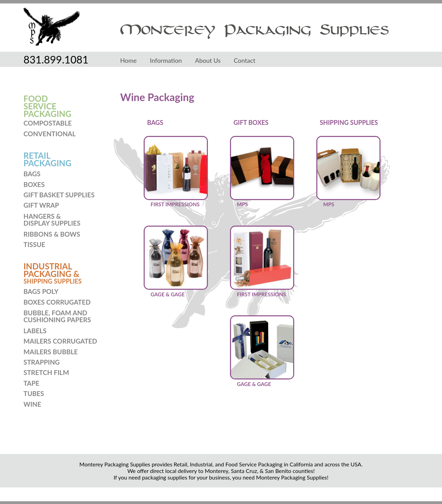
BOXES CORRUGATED (57, 302)
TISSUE (34, 244)
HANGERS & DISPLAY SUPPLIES (52, 220)
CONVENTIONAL (50, 134)
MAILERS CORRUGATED (60, 341)
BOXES (34, 184)
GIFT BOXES (251, 122)
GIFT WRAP (41, 205)
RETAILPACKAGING (47, 159)
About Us (208, 60)
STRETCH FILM (46, 372)
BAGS (32, 174)
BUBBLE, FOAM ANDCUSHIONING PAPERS (57, 316)
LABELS (35, 331)
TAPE (31, 383)
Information (166, 60)
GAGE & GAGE (168, 294)
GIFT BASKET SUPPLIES (59, 195)
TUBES (34, 393)
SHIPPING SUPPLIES (52, 281)
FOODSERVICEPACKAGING (47, 106)
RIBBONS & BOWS (52, 234)
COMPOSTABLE (48, 123)
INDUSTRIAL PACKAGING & (51, 270)
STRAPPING (42, 362)
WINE (32, 404)
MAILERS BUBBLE (51, 352)
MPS (242, 204)
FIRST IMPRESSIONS (175, 204)
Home (128, 60)
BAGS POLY (41, 291)
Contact (244, 60)
